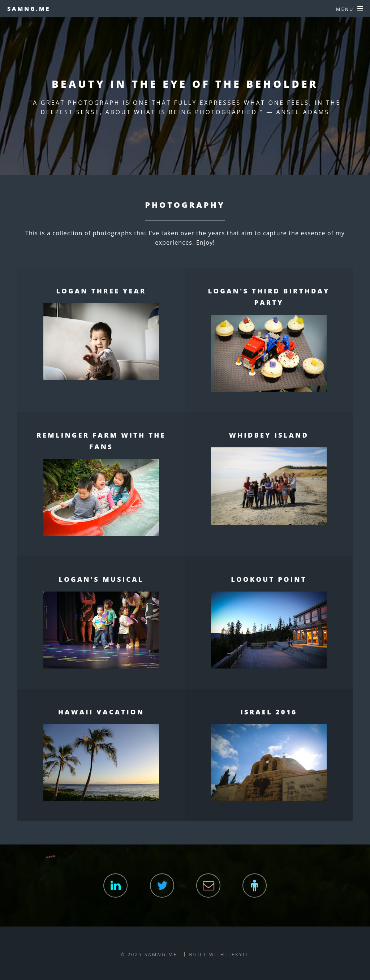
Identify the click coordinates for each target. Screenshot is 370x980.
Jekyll (240, 954)
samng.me (29, 9)
